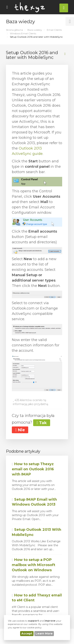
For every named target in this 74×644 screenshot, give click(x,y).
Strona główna (14, 30)
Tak (42, 423)
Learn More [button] (44, 633)
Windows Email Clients (23, 33)
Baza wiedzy (35, 30)
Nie (20, 430)
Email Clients (54, 30)
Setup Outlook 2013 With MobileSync (37, 532)
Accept (27, 633)
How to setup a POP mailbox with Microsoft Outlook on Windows (34, 565)
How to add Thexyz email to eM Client (37, 598)
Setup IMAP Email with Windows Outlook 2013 (34, 502)
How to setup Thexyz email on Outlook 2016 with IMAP (33, 469)
